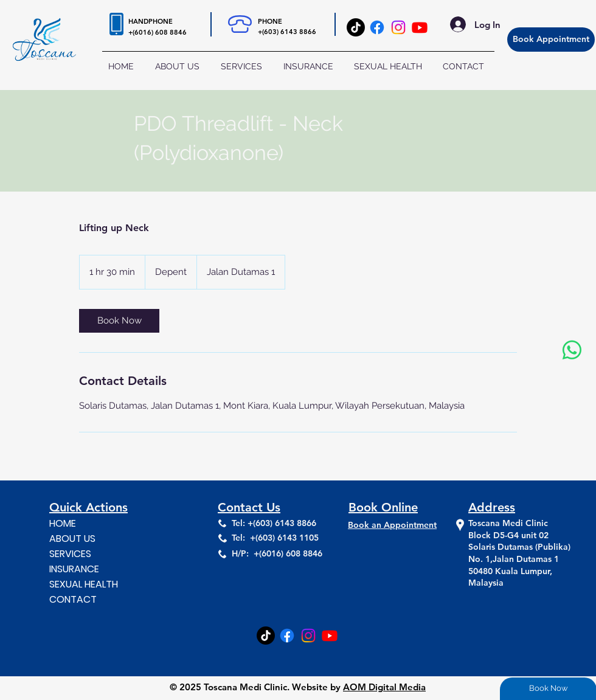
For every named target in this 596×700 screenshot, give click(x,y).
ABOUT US (72, 539)
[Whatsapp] (572, 350)
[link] (119, 321)
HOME (63, 523)
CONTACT (73, 599)
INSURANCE (74, 569)
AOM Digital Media (384, 687)
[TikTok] (356, 27)
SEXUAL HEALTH (84, 584)
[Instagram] (398, 27)
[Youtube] (420, 27)
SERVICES (70, 554)
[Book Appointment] (551, 40)
